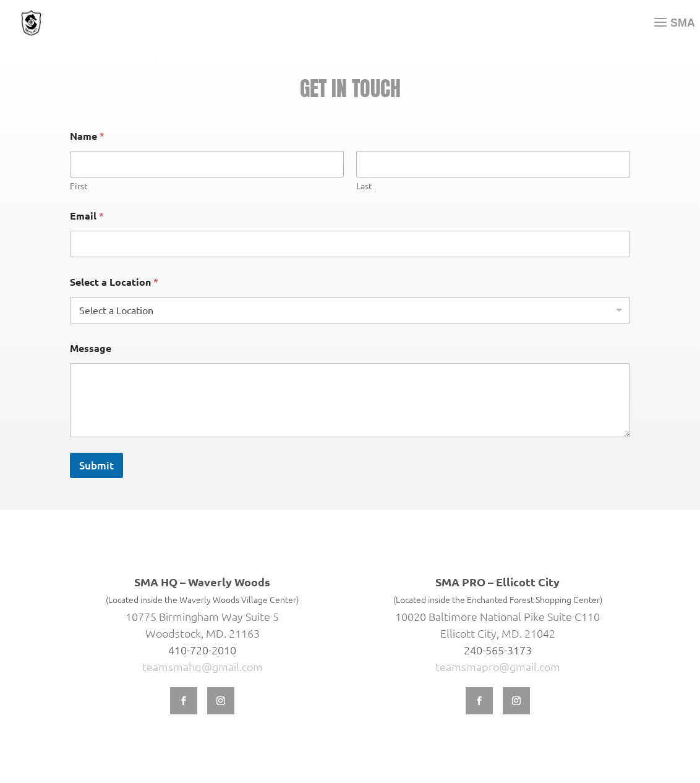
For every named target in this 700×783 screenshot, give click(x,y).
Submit (96, 465)
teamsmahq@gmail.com (203, 666)
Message (91, 348)
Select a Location (114, 282)
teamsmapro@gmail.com (498, 666)
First (79, 186)
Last (364, 186)
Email (87, 216)
